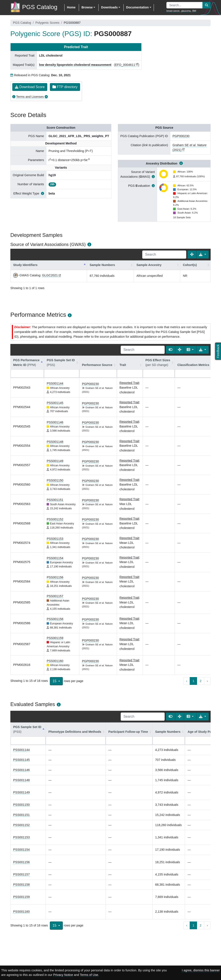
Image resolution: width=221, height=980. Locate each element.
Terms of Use (89, 975)
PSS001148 (55, 442)
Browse (87, 7)
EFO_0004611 (125, 65)
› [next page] (207, 681)
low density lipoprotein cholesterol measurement (75, 65)
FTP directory (65, 87)
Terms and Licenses (30, 97)
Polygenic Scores (47, 23)
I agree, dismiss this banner (201, 970)
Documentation (137, 7)
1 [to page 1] (193, 681)
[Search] (164, 255)
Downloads (109, 7)
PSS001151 (55, 500)
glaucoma (186, 11)
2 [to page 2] (200, 681)
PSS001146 (55, 422)
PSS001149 (55, 461)
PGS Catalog (22, 23)
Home (71, 7)
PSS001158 (55, 619)
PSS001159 (55, 638)
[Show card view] (170, 350)
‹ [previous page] (187, 681)
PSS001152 (55, 519)
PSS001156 (55, 577)
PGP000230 (181, 136)
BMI (194, 11)
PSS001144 (55, 383)
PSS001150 (55, 480)
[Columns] (190, 350)
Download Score (30, 87)
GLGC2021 (50, 275)
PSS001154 (55, 558)
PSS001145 (55, 403)
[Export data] (203, 255)
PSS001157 (55, 596)
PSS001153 (55, 539)
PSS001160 (55, 661)
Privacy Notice (63, 975)
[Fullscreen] (192, 255)
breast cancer (173, 11)
